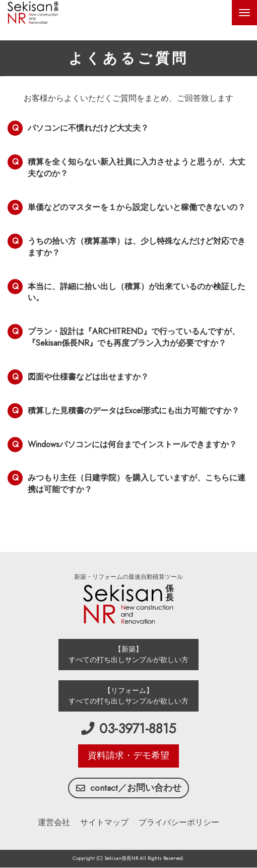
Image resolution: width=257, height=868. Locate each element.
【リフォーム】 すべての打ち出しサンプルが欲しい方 (128, 696)
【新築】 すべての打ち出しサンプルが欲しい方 (128, 654)
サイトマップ (104, 822)
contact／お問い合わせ (129, 788)
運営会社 (54, 822)
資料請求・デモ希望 (128, 755)
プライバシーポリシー (179, 822)
